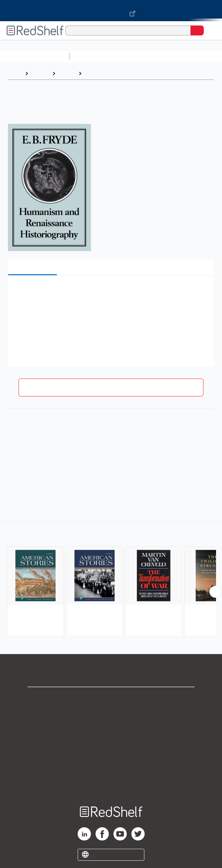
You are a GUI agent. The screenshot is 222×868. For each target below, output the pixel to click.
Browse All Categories (35, 56)
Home (15, 73)
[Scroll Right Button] (215, 592)
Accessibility (111, 770)
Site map (111, 785)
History (67, 73)
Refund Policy (111, 756)
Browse (40, 73)
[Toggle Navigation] (210, 30)
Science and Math (130, 56)
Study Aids (90, 56)
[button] (110, 291)
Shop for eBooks (111, 698)
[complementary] (111, 579)
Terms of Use (111, 741)
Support (111, 712)
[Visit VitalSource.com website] (111, 11)
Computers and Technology (189, 56)
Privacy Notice (111, 727)
